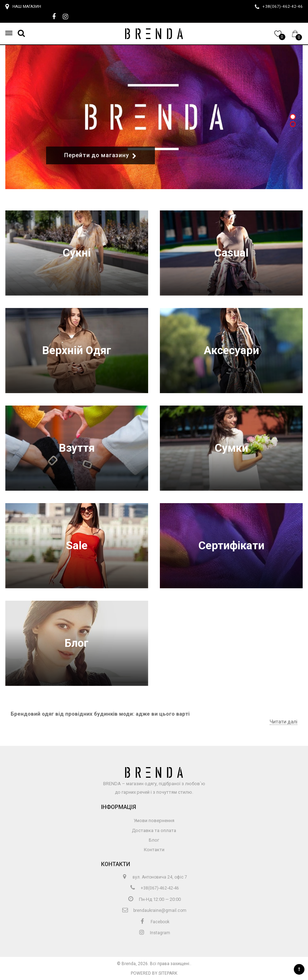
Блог (77, 643)
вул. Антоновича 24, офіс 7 (154, 877)
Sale (77, 546)
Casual (231, 253)
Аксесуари (231, 350)
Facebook (154, 922)
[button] (11, 33)
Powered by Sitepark (154, 973)
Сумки (231, 448)
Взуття (77, 448)
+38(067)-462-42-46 (154, 888)
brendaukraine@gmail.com (154, 910)
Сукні (77, 253)
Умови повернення (154, 821)
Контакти (154, 850)
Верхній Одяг (77, 350)
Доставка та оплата (154, 830)
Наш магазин (23, 7)
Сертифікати (231, 546)
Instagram (154, 933)
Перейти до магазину (100, 156)
